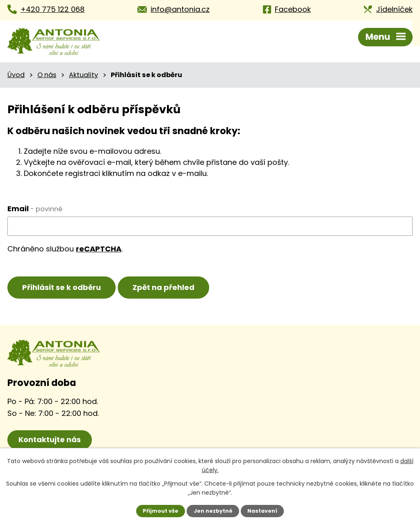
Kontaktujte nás (50, 439)
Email (35, 209)
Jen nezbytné (213, 511)
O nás (47, 75)
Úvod (16, 75)
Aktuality (83, 75)
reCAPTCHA (99, 249)
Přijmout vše (161, 511)
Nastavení (262, 511)
